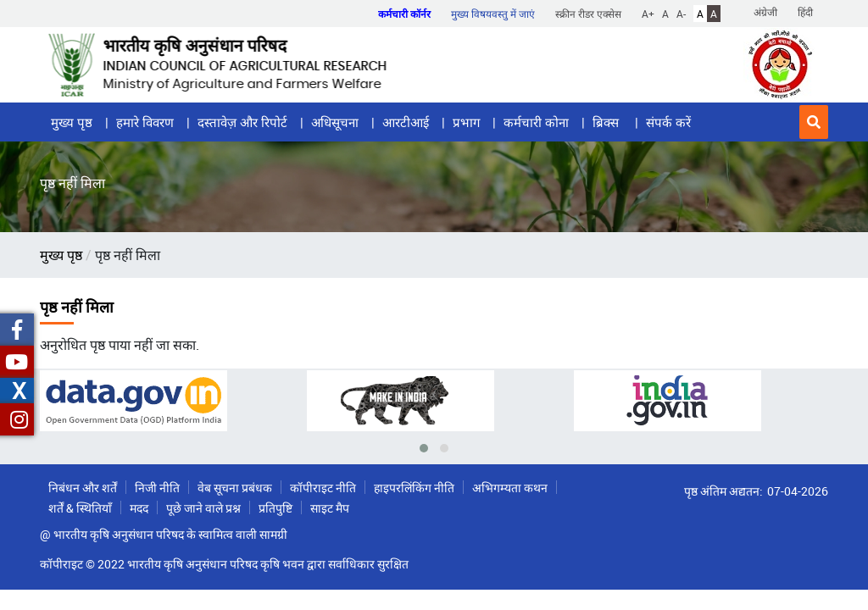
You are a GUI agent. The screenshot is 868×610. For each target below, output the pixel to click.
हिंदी (805, 12)
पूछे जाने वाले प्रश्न (203, 508)
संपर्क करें (668, 122)
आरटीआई (406, 122)
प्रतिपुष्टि (275, 508)
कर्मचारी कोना (536, 122)
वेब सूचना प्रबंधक (235, 488)
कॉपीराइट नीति (323, 488)
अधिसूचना (335, 122)
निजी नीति (157, 488)
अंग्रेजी (765, 12)
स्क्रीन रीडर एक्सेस (588, 14)
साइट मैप (330, 508)
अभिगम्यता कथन (510, 488)
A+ (648, 14)
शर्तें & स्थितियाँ (80, 508)
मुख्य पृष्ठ (72, 122)
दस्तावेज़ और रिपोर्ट (242, 122)
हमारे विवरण (145, 122)
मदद (139, 508)
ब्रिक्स (607, 122)
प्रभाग (466, 122)
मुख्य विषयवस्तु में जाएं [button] (493, 14)
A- (681, 14)
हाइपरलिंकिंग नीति (414, 488)
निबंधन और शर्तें (83, 488)
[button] (814, 122)
